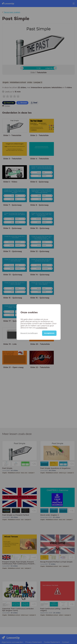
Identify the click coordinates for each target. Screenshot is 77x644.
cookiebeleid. (42, 328)
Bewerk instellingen (29, 333)
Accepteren (49, 333)
